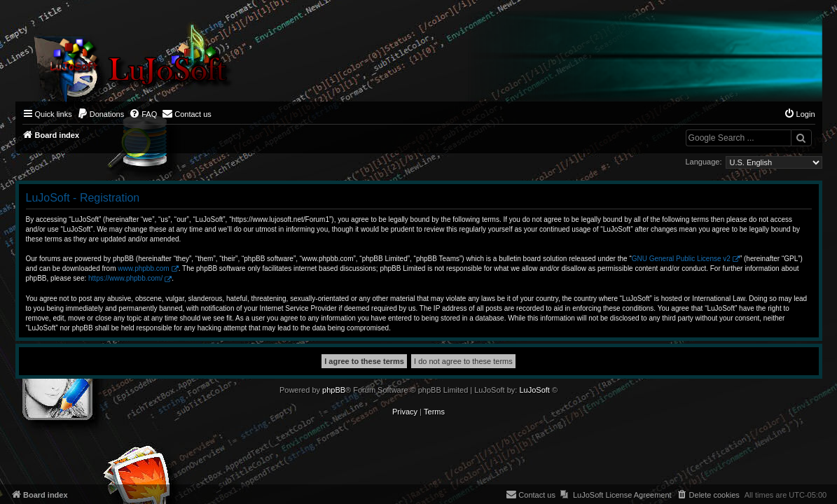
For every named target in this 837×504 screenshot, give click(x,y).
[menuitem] (101, 114)
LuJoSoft (534, 390)
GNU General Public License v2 (681, 259)
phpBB (334, 390)
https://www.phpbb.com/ (125, 278)
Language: (704, 162)
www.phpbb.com (143, 268)
